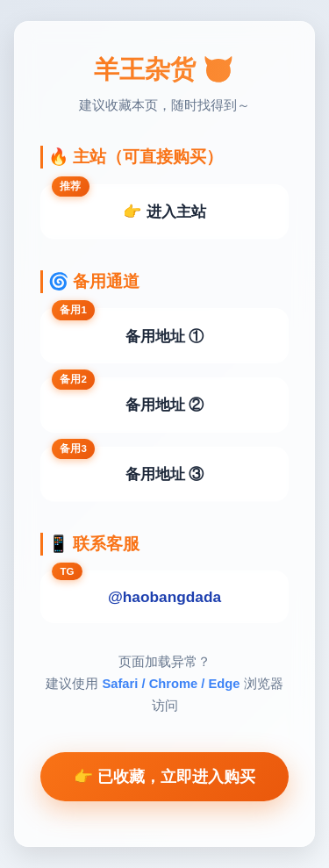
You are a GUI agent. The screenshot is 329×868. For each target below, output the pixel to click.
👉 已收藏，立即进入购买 (164, 777)
